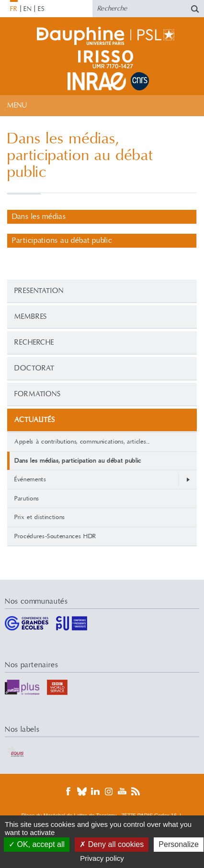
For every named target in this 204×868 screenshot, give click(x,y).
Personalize (179, 844)
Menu (17, 105)
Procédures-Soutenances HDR (55, 536)
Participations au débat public (62, 241)
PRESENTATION (39, 291)
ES (41, 9)
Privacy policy (102, 858)
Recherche (34, 342)
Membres (31, 317)
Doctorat (34, 368)
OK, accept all (37, 844)
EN (28, 9)
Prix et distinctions (40, 517)
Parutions (27, 499)
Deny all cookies (112, 844)
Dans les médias (39, 217)
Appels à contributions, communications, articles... (82, 442)
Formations (38, 394)
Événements (30, 479)
